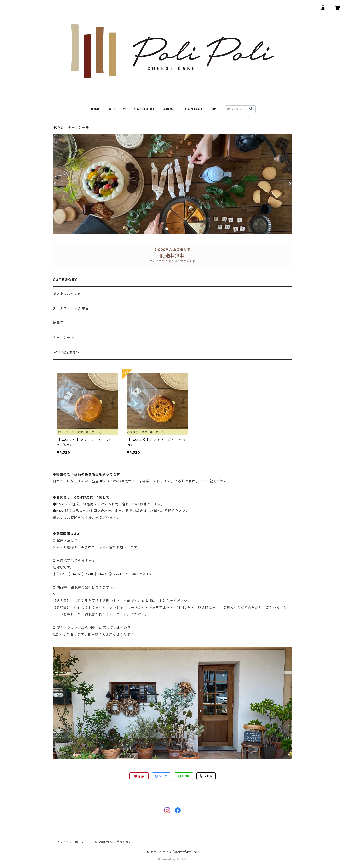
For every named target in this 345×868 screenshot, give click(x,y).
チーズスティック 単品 (71, 308)
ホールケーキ (63, 338)
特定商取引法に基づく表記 (113, 842)
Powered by (173, 859)
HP (214, 109)
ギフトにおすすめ (67, 294)
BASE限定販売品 (66, 352)
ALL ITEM (117, 109)
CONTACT (194, 109)
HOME (95, 109)
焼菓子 (58, 323)
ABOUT (170, 109)
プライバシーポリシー (72, 842)
